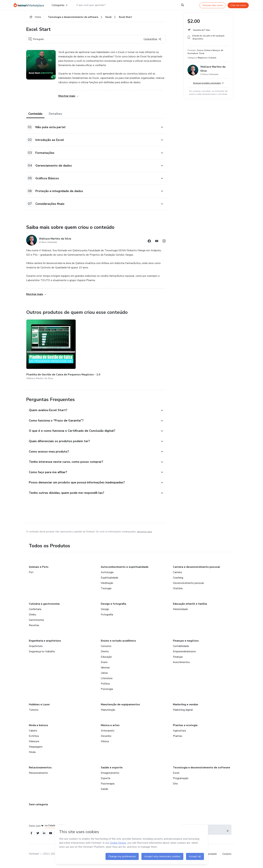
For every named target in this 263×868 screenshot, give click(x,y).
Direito (105, 654)
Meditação (107, 586)
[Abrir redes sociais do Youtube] (157, 244)
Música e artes (110, 728)
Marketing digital (183, 713)
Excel (176, 776)
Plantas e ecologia (185, 728)
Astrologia (107, 575)
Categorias (60, 5)
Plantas (178, 739)
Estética (34, 739)
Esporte (106, 781)
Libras (104, 676)
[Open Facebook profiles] (32, 837)
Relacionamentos (40, 770)
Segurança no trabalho (42, 654)
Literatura (107, 681)
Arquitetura (36, 649)
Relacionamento (38, 776)
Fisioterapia (108, 786)
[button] (92, 130)
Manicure (34, 744)
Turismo (34, 713)
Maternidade (180, 612)
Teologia (106, 591)
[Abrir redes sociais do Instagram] (164, 244)
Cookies (227, 858)
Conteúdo (35, 116)
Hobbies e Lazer (39, 707)
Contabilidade (181, 649)
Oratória (178, 591)
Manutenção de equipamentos (120, 707)
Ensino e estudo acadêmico (118, 644)
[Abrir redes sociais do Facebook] (149, 244)
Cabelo (33, 733)
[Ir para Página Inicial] (30, 5)
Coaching (178, 581)
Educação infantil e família (190, 607)
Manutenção (108, 713)
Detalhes (55, 116)
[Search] (182, 5)
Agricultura (179, 733)
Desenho (106, 739)
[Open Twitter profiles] (39, 837)
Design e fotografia (113, 607)
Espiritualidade (110, 581)
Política (105, 687)
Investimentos (181, 665)
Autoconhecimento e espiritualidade (125, 570)
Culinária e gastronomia (44, 607)
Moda (32, 755)
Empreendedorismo (184, 654)
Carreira (177, 575)
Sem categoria (38, 807)
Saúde (104, 792)
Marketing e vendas (186, 707)
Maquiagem (36, 750)
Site (175, 786)
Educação (106, 660)
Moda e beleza (38, 728)
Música (105, 744)
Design (105, 612)
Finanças (178, 660)
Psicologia (107, 692)
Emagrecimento (110, 776)
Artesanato (108, 733)
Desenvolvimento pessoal (188, 586)
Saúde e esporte (112, 770)
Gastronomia (36, 623)
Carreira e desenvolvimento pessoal (196, 570)
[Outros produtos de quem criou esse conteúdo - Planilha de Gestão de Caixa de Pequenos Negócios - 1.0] (45, 348)
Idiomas (105, 670)
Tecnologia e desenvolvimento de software (202, 770)
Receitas (34, 628)
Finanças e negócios (186, 644)
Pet (31, 575)
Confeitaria (35, 612)
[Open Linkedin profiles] (47, 837)
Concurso (106, 649)
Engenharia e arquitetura (45, 644)
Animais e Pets (39, 570)
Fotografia (107, 617)
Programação (181, 781)
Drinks (33, 617)
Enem (104, 665)
